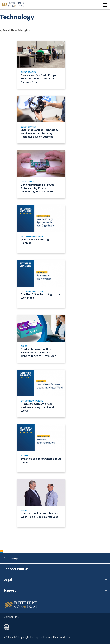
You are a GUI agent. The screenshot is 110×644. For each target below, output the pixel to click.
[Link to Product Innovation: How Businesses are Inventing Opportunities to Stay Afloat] (41, 339)
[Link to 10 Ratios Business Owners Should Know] (41, 448)
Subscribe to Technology (1, 551)
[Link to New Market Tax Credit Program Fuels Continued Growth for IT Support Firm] (41, 65)
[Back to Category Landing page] (15, 30)
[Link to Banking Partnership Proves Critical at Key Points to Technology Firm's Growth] (41, 174)
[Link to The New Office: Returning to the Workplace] (41, 284)
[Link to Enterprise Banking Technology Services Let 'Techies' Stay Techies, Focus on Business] (41, 120)
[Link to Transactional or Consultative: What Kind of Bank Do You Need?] (41, 503)
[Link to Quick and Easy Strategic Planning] (41, 229)
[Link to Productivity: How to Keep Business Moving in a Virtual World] (41, 393)
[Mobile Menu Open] (105, 5)
